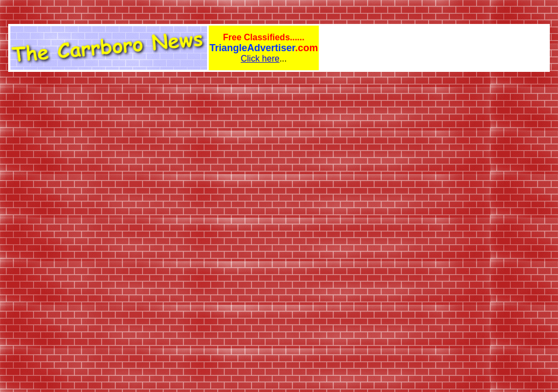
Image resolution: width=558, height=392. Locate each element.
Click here (260, 59)
